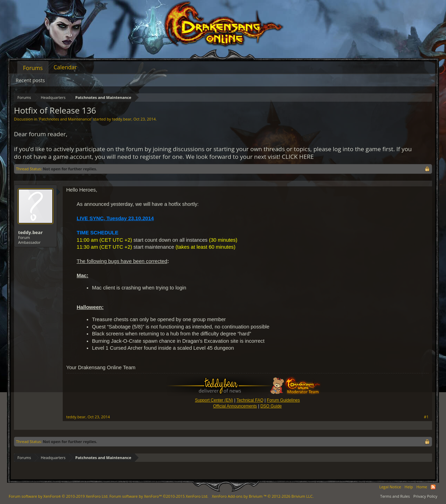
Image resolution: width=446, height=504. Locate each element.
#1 (426, 417)
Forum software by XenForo (59, 496)
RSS (433, 487)
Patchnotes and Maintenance (65, 119)
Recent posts (30, 80)
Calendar (65, 67)
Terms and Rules (395, 496)
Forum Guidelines (283, 400)
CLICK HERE (298, 157)
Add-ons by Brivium (263, 496)
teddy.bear (121, 119)
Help (409, 487)
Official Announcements (235, 406)
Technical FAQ (250, 400)
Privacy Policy (425, 496)
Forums (33, 68)
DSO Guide (271, 406)
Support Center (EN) (214, 400)
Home (422, 487)
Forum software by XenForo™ (159, 496)
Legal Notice (390, 487)
